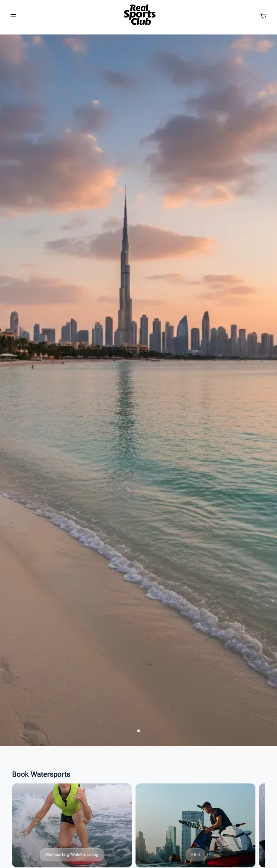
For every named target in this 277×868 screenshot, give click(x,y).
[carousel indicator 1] (139, 731)
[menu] (13, 16)
